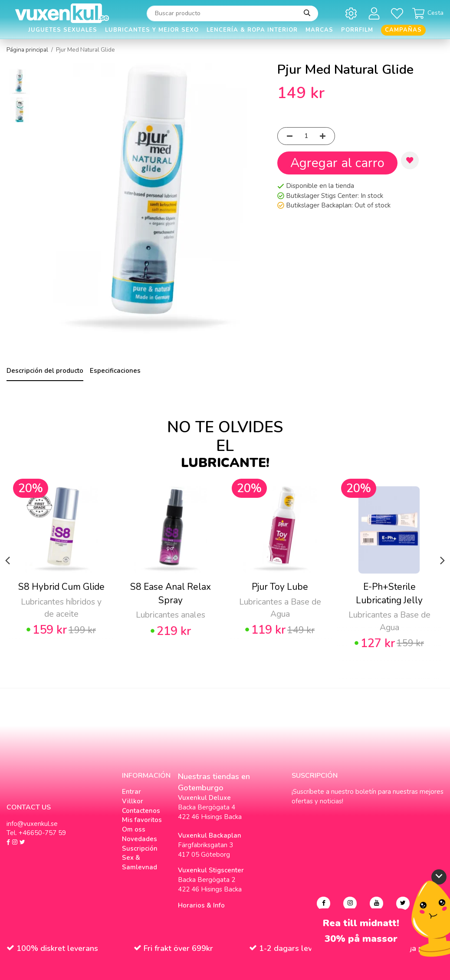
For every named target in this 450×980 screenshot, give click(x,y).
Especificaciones (115, 371)
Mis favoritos (142, 820)
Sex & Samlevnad (140, 862)
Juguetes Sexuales (63, 30)
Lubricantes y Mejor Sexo (152, 30)
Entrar (131, 792)
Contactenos (141, 811)
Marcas (319, 30)
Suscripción (140, 848)
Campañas (403, 30)
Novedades (140, 839)
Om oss (134, 829)
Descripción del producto (45, 371)
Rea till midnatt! (361, 923)
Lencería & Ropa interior (252, 30)
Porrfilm (357, 30)
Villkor (133, 801)
